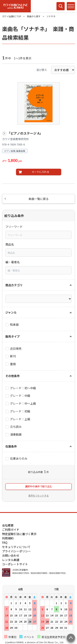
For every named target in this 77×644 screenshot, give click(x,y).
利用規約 (8, 538)
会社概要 (8, 525)
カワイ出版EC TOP (11, 16)
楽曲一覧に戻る (39, 199)
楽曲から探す (34, 16)
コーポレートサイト (15, 564)
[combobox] (38, 235)
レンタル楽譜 (11, 560)
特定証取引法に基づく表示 (19, 534)
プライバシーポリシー (16, 551)
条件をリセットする (38, 495)
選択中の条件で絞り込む (39, 486)
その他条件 (13, 376)
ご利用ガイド (11, 530)
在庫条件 (11, 446)
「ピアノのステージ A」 (25, 133)
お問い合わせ (11, 555)
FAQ (5, 542)
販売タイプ (13, 336)
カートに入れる (40, 172)
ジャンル (11, 312)
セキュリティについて (16, 547)
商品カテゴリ (14, 285)
